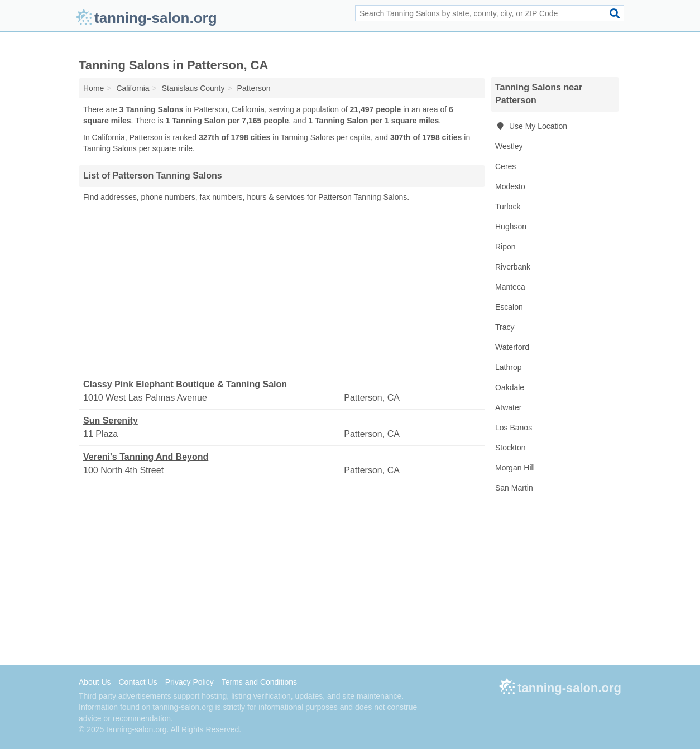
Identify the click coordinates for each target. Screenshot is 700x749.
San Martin (514, 488)
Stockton (510, 448)
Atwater (508, 407)
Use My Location (531, 126)
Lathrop (508, 367)
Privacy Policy (190, 682)
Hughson (511, 227)
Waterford (512, 347)
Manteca (510, 287)
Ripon (505, 247)
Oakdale (510, 387)
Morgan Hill (515, 468)
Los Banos (514, 428)
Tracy (505, 327)
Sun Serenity (111, 421)
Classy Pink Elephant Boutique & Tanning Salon (185, 384)
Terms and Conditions (259, 682)
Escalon (509, 307)
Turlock (508, 207)
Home (94, 88)
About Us (95, 682)
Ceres (505, 166)
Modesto (510, 186)
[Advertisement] (282, 291)
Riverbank (513, 267)
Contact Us (138, 682)
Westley (509, 146)
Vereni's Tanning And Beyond (146, 457)
